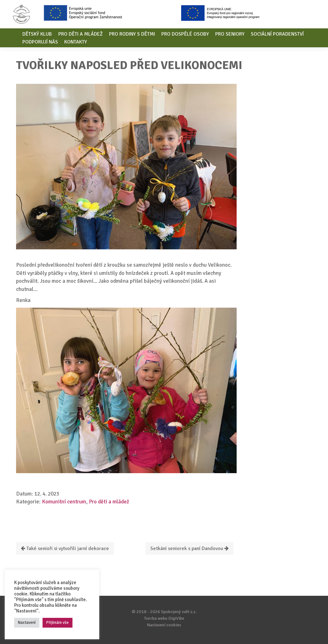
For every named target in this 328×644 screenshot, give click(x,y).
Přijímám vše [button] (58, 623)
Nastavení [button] (27, 623)
